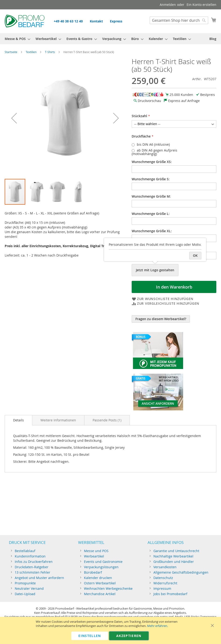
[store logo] (25, 21)
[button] (14, 118)
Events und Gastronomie (103, 562)
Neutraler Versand (29, 588)
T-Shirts (50, 52)
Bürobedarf (93, 572)
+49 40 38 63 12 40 (68, 21)
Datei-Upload (25, 594)
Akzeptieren (129, 636)
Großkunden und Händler (174, 562)
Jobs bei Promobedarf (170, 594)
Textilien (31, 52)
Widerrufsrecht (165, 583)
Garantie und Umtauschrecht (176, 551)
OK (195, 255)
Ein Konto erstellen (201, 5)
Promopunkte (25, 583)
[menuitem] (16, 39)
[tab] (18, 420)
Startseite (11, 52)
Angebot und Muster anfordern (39, 578)
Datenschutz (163, 578)
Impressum (162, 588)
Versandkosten (165, 567)
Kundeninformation (30, 556)
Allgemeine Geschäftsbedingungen (181, 572)
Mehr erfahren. (158, 626)
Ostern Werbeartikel (100, 583)
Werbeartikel (94, 556)
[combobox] (179, 20)
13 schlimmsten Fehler (33, 572)
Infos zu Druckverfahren (34, 562)
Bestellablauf (25, 551)
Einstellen (90, 636)
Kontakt (96, 21)
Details (18, 420)
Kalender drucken (98, 578)
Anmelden (168, 5)
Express (116, 21)
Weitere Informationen (58, 420)
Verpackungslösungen (101, 567)
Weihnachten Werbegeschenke (108, 588)
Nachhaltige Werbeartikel (173, 556)
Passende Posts (107, 420)
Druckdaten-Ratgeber (32, 567)
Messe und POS (96, 551)
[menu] (110, 39)
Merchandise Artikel (100, 594)
